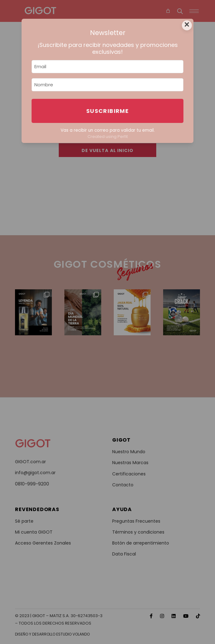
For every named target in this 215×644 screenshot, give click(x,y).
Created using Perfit (108, 137)
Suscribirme (107, 111)
